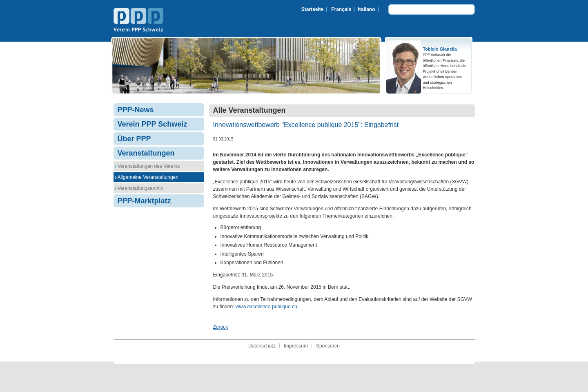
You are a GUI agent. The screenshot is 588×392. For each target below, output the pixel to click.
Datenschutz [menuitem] (262, 346)
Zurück (221, 327)
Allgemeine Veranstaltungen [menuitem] (148, 177)
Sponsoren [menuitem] (328, 346)
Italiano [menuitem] (366, 9)
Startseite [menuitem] (313, 9)
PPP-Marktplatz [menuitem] (144, 201)
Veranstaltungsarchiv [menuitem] (140, 188)
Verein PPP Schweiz (138, 21)
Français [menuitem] (341, 9)
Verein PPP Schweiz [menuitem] (153, 124)
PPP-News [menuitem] (136, 110)
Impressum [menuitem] (296, 346)
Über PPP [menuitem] (134, 139)
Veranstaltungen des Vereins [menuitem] (149, 166)
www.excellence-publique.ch (266, 307)
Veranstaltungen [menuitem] (146, 153)
